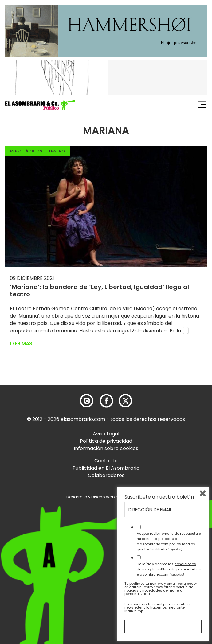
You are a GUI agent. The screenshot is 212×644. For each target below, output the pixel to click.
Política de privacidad (106, 441)
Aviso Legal (106, 434)
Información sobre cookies (106, 448)
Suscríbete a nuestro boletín (159, 497)
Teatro (57, 151)
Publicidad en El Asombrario (106, 468)
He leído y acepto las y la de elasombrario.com (169, 569)
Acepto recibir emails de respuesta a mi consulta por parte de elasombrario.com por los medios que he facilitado (169, 541)
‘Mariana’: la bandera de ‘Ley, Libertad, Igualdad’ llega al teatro (99, 291)
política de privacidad (176, 569)
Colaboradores (106, 475)
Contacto (106, 461)
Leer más (21, 343)
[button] (40, 105)
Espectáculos (26, 151)
